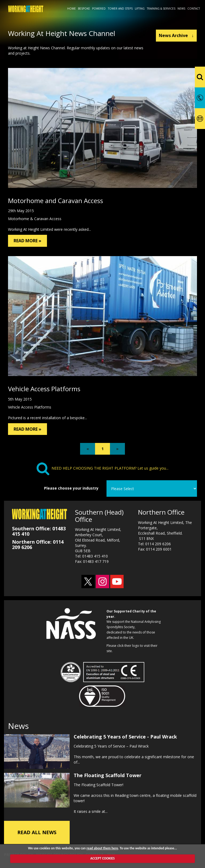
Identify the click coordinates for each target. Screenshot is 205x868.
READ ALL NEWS (37, 832)
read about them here (102, 848)
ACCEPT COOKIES (102, 858)
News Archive (176, 35)
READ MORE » (27, 241)
